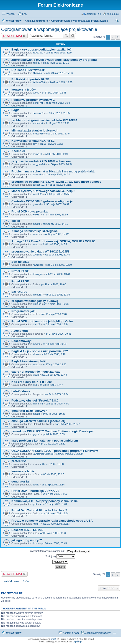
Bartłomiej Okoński (43, 454)
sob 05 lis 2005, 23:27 (67, 424)
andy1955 (38, 134)
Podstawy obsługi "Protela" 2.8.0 (35, 400)
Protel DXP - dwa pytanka (30, 211)
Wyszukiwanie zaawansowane (73, 36)
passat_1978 (40, 185)
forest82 (37, 194)
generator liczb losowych (29, 411)
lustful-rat (38, 103)
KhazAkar (38, 73)
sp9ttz (36, 93)
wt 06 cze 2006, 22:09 (58, 295)
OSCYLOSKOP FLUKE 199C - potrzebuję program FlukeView (55, 451)
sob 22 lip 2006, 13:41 (58, 274)
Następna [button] (118, 37)
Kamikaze (38, 265)
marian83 (38, 404)
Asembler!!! (20, 331)
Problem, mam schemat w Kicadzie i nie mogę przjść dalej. (53, 171)
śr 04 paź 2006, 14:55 (55, 244)
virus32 (37, 304)
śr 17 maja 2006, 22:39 (56, 304)
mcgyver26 (39, 164)
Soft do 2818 (20, 262)
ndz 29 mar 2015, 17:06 (59, 73)
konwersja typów (23, 90)
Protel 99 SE (20, 271)
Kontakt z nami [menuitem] (71, 633)
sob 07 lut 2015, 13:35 (60, 82)
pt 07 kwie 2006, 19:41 (59, 334)
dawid (36, 485)
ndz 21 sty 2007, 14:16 (55, 224)
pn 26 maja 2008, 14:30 (57, 174)
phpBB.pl (77, 642)
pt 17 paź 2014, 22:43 (54, 93)
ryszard (37, 174)
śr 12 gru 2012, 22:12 (58, 123)
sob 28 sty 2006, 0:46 (53, 354)
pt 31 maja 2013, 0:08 (58, 103)
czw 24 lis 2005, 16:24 (56, 394)
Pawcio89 (38, 113)
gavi (35, 144)
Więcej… (11, 14)
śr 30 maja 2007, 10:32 (56, 204)
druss (36, 543)
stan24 (36, 324)
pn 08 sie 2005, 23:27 (52, 474)
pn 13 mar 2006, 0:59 (55, 344)
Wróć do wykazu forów (16, 581)
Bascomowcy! (22, 341)
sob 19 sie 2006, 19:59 (59, 265)
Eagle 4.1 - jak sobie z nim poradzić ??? (40, 351)
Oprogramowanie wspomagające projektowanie (80, 21)
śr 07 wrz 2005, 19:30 (52, 464)
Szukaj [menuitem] (117, 21)
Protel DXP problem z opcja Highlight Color (42, 321)
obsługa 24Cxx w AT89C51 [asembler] (38, 421)
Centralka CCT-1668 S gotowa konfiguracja (42, 201)
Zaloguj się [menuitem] (113, 14)
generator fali (21, 481)
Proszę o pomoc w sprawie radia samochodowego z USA (52, 521)
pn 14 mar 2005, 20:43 (54, 543)
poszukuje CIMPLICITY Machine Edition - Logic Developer (53, 431)
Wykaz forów (14, 21)
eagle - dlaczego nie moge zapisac (36, 372)
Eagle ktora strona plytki (29, 361)
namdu (36, 63)
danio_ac (38, 274)
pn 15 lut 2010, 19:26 (52, 144)
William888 (39, 82)
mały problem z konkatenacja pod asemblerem (45, 441)
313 (35, 385)
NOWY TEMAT (13, 36)
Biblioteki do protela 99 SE (30, 79)
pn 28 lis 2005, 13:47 (51, 385)
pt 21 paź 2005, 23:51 (53, 444)
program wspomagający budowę (35, 301)
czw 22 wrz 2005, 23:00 (70, 454)
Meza (36, 354)
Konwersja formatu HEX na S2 (33, 141)
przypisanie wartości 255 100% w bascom (41, 161)
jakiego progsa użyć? (27, 540)
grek (35, 504)
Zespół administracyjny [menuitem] (98, 633)
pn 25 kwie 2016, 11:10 (56, 63)
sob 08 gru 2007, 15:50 (57, 194)
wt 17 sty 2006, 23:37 (55, 364)
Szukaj (66, 36)
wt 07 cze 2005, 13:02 (55, 494)
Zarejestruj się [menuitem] (93, 14)
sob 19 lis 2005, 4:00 (57, 404)
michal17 (38, 295)
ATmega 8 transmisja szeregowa (35, 231)
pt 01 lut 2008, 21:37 (61, 185)
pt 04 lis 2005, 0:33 (54, 434)
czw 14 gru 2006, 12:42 (56, 234)
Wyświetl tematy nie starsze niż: (60, 551)
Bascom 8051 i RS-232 (27, 530)
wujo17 (37, 215)
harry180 (37, 154)
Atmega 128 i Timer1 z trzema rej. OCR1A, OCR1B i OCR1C (53, 241)
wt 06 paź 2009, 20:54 (60, 164)
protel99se (19, 461)
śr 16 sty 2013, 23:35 (58, 113)
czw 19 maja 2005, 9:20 (54, 504)
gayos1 (37, 434)
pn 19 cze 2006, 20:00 (54, 284)
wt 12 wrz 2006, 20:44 (58, 255)
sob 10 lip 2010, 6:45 (58, 134)
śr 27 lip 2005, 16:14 (53, 485)
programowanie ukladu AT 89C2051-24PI (40, 251)
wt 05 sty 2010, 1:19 (57, 154)
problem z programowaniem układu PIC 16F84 (44, 120)
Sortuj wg (60, 556)
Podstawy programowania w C (33, 100)
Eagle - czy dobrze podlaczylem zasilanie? (42, 49)
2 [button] (113, 37)
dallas (16, 221)
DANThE (37, 255)
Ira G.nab (38, 53)
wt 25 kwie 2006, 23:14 (56, 324)
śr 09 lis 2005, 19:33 (54, 414)
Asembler (18, 151)
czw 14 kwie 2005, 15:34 (55, 513)
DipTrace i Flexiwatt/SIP (28, 70)
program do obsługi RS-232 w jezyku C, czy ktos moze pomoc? (56, 182)
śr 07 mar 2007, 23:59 (56, 215)
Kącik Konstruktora (36, 21)
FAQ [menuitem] (25, 14)
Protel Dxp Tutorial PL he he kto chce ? (39, 510)
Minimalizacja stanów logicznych (35, 130)
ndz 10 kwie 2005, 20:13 (56, 524)
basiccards (19, 292)
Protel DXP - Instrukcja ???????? (35, 491)
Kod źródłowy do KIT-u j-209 (32, 382)
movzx (36, 224)
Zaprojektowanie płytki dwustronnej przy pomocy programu (54, 60)
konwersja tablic (23, 471)
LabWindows (21, 391)
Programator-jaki (23, 311)
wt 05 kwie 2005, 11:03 (53, 533)
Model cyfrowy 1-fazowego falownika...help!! (43, 191)
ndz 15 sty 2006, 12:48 (54, 375)
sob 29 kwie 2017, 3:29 (59, 53)
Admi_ (36, 524)
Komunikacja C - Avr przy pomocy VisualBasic (44, 501)
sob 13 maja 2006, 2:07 (54, 314)
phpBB (54, 639)
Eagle (15, 110)
